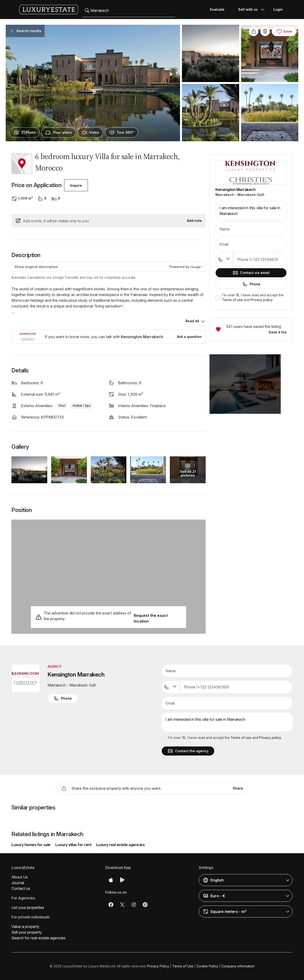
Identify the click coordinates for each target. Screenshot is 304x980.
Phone (251, 284)
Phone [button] (63, 698)
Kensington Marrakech (235, 190)
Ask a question (189, 337)
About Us (20, 877)
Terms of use (232, 300)
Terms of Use (183, 966)
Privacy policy (262, 300)
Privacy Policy (158, 966)
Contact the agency (188, 751)
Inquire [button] (76, 185)
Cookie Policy (207, 966)
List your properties (28, 907)
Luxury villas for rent (73, 845)
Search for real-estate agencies (38, 938)
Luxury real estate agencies (121, 845)
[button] (251, 387)
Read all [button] (192, 321)
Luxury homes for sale (31, 845)
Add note (194, 221)
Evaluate (217, 9)
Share (238, 788)
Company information (238, 966)
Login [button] (278, 9)
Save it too (278, 332)
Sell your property (27, 932)
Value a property (25, 926)
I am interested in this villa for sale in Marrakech (251, 211)
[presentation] (24, 132)
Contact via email (251, 273)
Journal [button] (18, 883)
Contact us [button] (21, 888)
